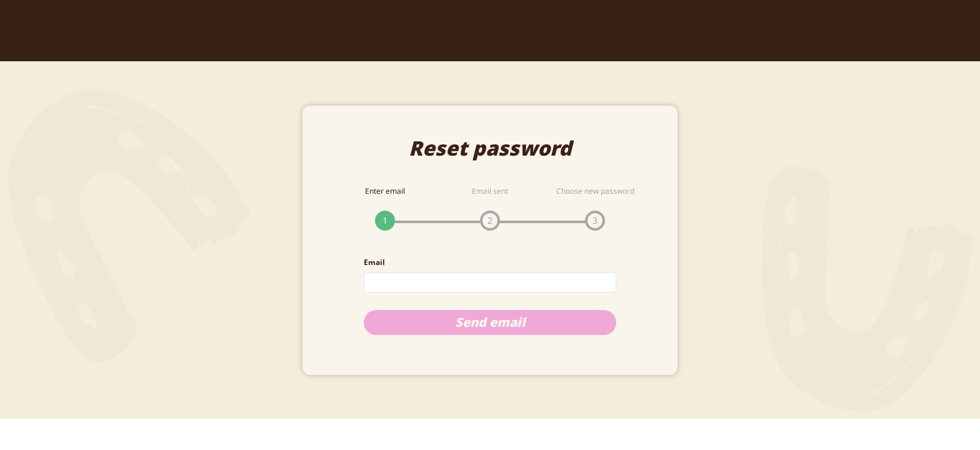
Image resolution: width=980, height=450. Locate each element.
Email (374, 262)
